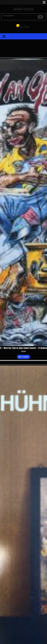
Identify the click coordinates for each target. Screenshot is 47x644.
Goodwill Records (24, 9)
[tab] (44, 2)
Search (40, 17)
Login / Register (23, 26)
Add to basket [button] (24, 357)
